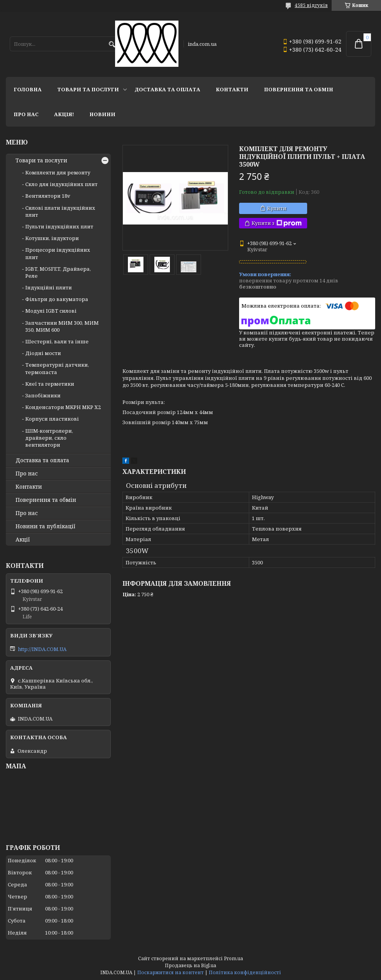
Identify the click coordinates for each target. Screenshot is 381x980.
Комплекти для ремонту (58, 172)
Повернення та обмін (299, 89)
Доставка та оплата (167, 89)
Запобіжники (43, 395)
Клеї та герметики (50, 384)
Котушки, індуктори (52, 238)
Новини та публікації (45, 526)
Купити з (277, 223)
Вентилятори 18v (48, 196)
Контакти (232, 89)
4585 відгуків (311, 5)
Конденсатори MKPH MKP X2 (63, 407)
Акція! (64, 114)
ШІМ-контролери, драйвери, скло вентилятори (49, 438)
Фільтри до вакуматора (57, 299)
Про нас (26, 114)
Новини (102, 114)
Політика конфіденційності (245, 972)
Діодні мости (43, 353)
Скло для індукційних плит (61, 184)
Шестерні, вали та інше (57, 341)
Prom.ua (233, 958)
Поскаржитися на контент (170, 972)
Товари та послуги (88, 89)
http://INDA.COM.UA (42, 649)
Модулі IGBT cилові (51, 311)
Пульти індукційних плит (59, 226)
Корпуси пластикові (52, 419)
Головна (28, 89)
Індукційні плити (49, 287)
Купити (277, 208)
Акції (23, 540)
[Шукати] (112, 44)
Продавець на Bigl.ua (190, 965)
